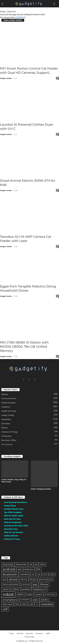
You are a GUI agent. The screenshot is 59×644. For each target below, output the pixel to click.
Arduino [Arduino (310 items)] (29, 569)
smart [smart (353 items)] (39, 594)
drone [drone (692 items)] (13, 579)
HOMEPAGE (20, 17)
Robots (5, 394)
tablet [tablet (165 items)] (24, 604)
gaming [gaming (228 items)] (43, 579)
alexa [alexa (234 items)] (43, 564)
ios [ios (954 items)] (35, 584)
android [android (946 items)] (9, 569)
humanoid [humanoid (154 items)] (26, 584)
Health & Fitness (9, 411)
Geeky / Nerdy (8, 415)
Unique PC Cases (12, 539)
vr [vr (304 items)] (37, 604)
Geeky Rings (10, 506)
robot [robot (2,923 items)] (8, 594)
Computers (7, 436)
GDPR (48, 633)
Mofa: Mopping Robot (41, 489)
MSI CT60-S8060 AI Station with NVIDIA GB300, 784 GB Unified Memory (24, 347)
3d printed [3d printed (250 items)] (8, 564)
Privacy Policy (30, 637)
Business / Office (9, 440)
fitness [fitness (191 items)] (33, 579)
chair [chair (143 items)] (45, 574)
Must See (30, 633)
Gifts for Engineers (13, 522)
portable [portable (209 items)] (26, 589)
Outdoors (6, 407)
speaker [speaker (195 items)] (44, 600)
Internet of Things (10, 432)
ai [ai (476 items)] (36, 564)
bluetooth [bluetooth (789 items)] (10, 574)
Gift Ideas (6, 423)
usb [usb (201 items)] (31, 604)
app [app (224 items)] (20, 569)
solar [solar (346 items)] (35, 600)
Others (4, 428)
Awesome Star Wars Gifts (16, 526)
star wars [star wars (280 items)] (7, 604)
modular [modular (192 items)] (16, 589)
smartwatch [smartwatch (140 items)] (25, 600)
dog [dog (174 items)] (4, 579)
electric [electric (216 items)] (24, 579)
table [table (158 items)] (17, 604)
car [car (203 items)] (33, 574)
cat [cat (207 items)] (39, 574)
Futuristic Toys (11, 529)
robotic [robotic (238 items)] (20, 594)
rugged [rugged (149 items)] (30, 594)
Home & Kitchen (9, 398)
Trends (11, 633)
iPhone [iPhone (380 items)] (44, 584)
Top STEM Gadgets (13, 512)
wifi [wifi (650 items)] (5, 609)
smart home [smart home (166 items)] (50, 594)
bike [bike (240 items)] (38, 569)
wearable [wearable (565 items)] (47, 604)
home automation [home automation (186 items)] (11, 584)
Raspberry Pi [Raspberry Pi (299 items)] (40, 589)
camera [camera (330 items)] (24, 574)
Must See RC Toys (12, 519)
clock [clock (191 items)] (52, 574)
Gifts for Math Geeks (14, 516)
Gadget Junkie (6, 78)
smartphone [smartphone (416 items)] (10, 600)
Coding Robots (11, 536)
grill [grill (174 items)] (51, 579)
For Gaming (7, 444)
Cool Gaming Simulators (15, 502)
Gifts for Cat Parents (13, 532)
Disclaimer (39, 633)
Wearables (6, 419)
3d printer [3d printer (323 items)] (21, 564)
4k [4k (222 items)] (31, 564)
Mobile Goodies (8, 403)
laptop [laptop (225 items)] (6, 589)
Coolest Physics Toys (14, 509)
